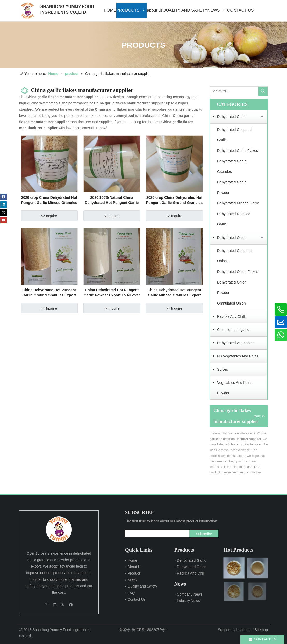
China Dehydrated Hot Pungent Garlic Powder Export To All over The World (112, 293)
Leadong (244, 630)
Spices (223, 369)
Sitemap (261, 630)
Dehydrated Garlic (232, 117)
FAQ (131, 593)
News (132, 580)
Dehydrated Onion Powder (232, 288)
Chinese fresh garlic (233, 330)
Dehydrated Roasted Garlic (234, 219)
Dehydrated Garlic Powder (232, 187)
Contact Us (136, 599)
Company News (190, 594)
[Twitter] (3, 212)
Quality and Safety (142, 586)
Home (132, 560)
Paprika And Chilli (231, 316)
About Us (135, 567)
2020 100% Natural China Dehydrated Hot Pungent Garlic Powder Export (112, 200)
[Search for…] (234, 91)
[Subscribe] (204, 534)
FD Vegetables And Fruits (238, 356)
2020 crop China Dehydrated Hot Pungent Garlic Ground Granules (174, 200)
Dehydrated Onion (232, 238)
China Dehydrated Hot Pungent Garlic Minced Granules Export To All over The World (174, 293)
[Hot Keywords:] (263, 91)
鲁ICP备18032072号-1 (150, 630)
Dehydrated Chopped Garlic (234, 135)
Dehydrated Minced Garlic (238, 203)
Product (134, 573)
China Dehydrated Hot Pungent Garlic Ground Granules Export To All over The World (49, 293)
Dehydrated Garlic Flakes (238, 151)
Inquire (49, 216)
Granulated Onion (231, 303)
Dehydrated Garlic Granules (232, 167)
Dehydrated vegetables (236, 343)
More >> (259, 416)
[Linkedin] (3, 205)
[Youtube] (3, 220)
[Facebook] (3, 197)
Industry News (188, 601)
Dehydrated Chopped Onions (234, 256)
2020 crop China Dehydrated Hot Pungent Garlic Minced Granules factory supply (49, 200)
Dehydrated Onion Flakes (238, 272)
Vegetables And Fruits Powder (235, 388)
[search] (156, 534)
